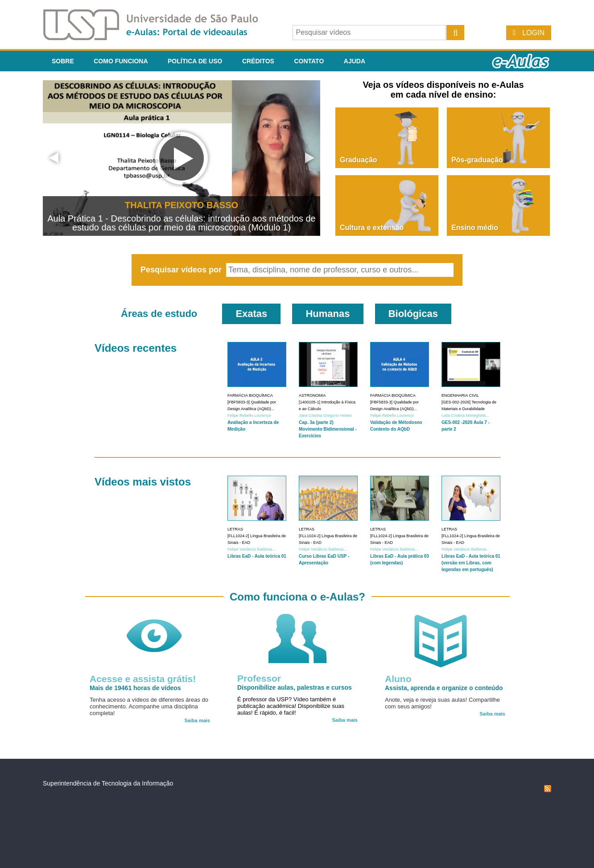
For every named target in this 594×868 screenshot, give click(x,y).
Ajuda (355, 61)
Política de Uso (195, 61)
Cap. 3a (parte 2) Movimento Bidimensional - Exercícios (328, 429)
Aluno (398, 679)
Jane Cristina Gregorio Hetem (325, 415)
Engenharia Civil (460, 395)
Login (533, 33)
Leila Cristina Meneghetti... (465, 415)
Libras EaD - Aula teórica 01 (257, 556)
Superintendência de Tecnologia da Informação (108, 783)
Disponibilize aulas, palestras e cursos (295, 687)
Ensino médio (475, 228)
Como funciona (121, 61)
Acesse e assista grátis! (143, 679)
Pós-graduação (477, 160)
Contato (309, 61)
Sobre (63, 61)
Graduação (359, 160)
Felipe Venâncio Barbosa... (252, 549)
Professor (259, 678)
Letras (235, 529)
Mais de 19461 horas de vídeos (135, 688)
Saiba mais (197, 720)
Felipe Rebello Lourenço (249, 415)
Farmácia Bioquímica (250, 395)
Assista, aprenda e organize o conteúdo (444, 688)
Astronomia (312, 395)
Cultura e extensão (372, 228)
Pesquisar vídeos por (182, 270)
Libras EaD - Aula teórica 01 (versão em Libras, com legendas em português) (471, 563)
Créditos (258, 61)
